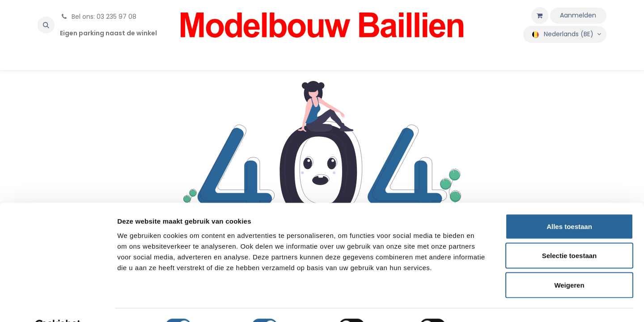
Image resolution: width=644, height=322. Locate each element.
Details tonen (483, 304)
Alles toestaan (569, 205)
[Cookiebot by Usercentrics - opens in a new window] (58, 305)
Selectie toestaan (570, 234)
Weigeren (569, 263)
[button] (46, 25)
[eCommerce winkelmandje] (540, 16)
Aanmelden (578, 15)
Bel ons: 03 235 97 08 (98, 17)
